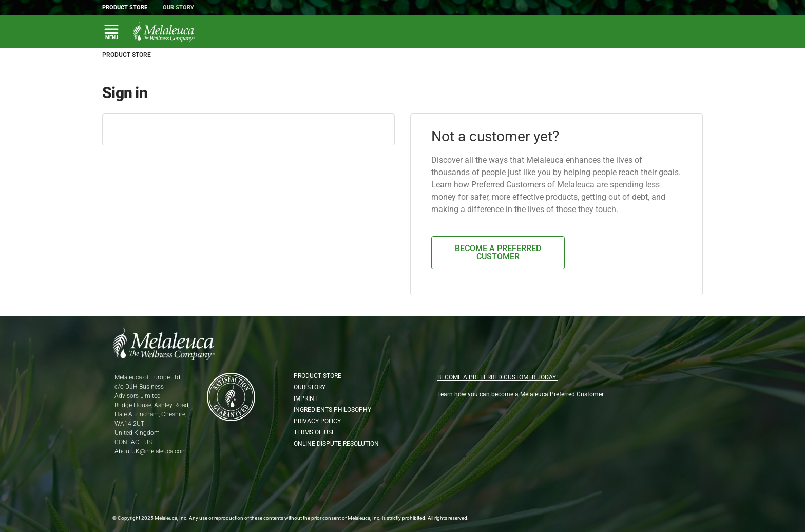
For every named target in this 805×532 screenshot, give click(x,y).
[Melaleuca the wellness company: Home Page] (164, 32)
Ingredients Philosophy (332, 410)
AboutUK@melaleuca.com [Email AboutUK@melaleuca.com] (151, 451)
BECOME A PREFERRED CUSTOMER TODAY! (497, 377)
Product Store (125, 7)
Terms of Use (314, 432)
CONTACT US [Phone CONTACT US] (133, 442)
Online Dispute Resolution (336, 444)
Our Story (178, 7)
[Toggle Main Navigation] (111, 32)
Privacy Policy (317, 421)
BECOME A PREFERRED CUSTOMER (498, 252)
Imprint (306, 398)
